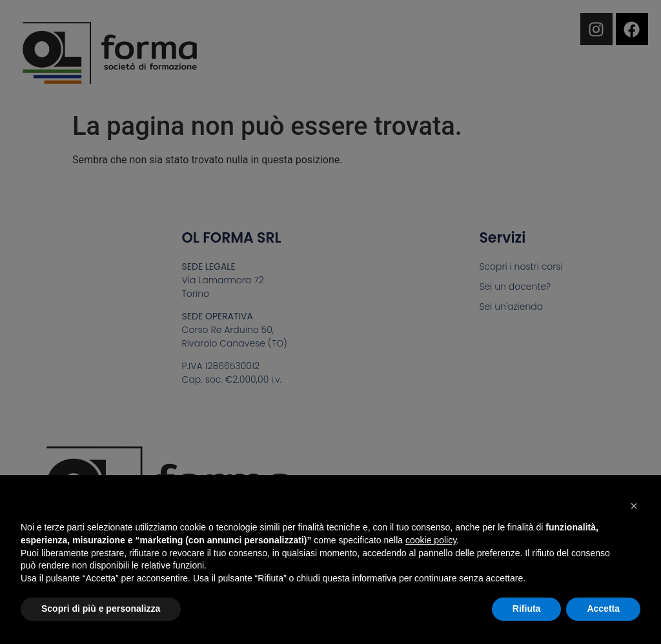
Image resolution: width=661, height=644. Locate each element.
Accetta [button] (603, 609)
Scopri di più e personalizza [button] (101, 609)
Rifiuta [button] (527, 609)
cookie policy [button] (431, 540)
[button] (634, 506)
